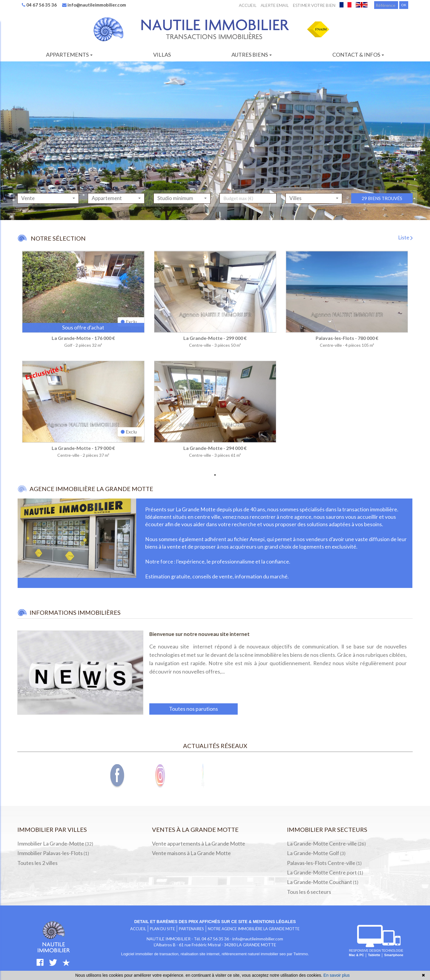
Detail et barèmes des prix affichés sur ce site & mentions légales (215, 922)
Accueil (248, 5)
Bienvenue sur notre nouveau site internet (199, 634)
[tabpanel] (215, 360)
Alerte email (275, 5)
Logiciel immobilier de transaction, (151, 954)
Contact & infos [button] (358, 55)
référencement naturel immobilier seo (254, 954)
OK (404, 5)
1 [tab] (215, 475)
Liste (405, 237)
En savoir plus (337, 975)
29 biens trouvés (382, 210)
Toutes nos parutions (193, 709)
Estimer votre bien (314, 5)
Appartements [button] (69, 55)
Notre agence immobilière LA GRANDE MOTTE (254, 929)
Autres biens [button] (252, 55)
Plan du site (162, 929)
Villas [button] (162, 55)
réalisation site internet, (201, 954)
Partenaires (191, 929)
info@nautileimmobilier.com (94, 5)
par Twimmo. (298, 954)
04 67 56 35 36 (39, 5)
